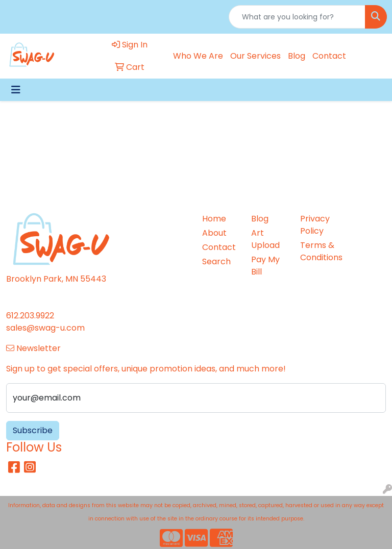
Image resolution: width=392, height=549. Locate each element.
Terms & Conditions (318, 251)
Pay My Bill (265, 266)
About (214, 233)
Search (216, 261)
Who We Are (198, 56)
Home (214, 219)
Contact (329, 56)
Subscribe (33, 430)
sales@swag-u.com (45, 328)
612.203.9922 (30, 316)
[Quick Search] (297, 17)
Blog (297, 56)
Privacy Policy (315, 225)
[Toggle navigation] (16, 90)
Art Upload (265, 239)
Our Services (255, 56)
